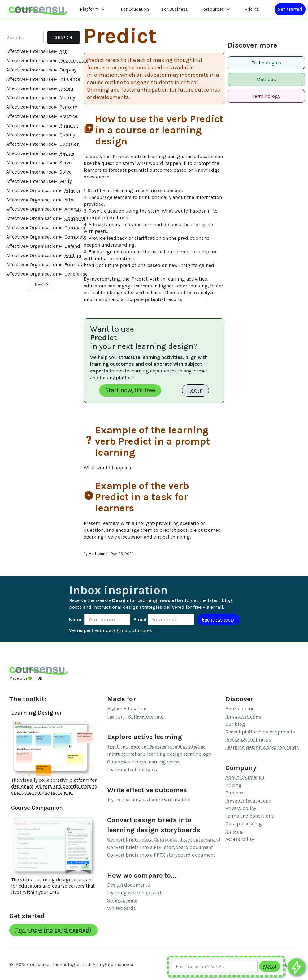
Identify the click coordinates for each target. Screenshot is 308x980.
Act (63, 51)
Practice (68, 116)
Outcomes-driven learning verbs (143, 762)
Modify (67, 98)
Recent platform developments (260, 732)
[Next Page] (42, 285)
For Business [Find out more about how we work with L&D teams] (175, 9)
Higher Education (127, 709)
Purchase (236, 793)
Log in (195, 390)
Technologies (266, 63)
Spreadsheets (122, 900)
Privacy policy (241, 808)
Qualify (67, 135)
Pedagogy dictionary (248, 739)
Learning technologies (132, 769)
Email (140, 619)
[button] (92, 9)
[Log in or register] (290, 9)
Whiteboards (121, 908)
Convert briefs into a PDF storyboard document (160, 847)
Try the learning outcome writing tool (149, 799)
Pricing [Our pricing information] (252, 9)
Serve (65, 163)
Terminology (266, 96)
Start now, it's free (130, 390)
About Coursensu (245, 777)
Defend (72, 246)
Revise (67, 153)
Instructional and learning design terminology (159, 754)
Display (68, 70)
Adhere (72, 190)
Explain (73, 255)
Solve (65, 172)
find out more (134, 630)
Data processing (244, 824)
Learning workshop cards (135, 893)
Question (69, 144)
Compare (75, 228)
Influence (70, 79)
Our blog (235, 724)
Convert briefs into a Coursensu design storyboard (164, 839)
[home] (38, 9)
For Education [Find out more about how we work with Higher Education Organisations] (135, 9)
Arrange (73, 209)
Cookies (234, 831)
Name (76, 619)
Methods (266, 79)
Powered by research (248, 800)
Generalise (76, 274)
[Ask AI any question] (215, 966)
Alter (70, 200)
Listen (66, 88)
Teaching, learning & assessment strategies (156, 746)
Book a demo (240, 709)
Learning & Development (135, 716)
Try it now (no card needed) (53, 930)
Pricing (233, 785)
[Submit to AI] (270, 966)
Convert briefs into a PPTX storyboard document (161, 855)
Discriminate (74, 60)
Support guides (243, 716)
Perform (68, 107)
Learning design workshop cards (262, 747)
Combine (75, 218)
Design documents (128, 885)
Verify (65, 181)
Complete (75, 237)
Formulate (76, 265)
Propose (69, 125)
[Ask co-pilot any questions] (296, 967)
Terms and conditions (250, 816)
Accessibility (240, 839)
